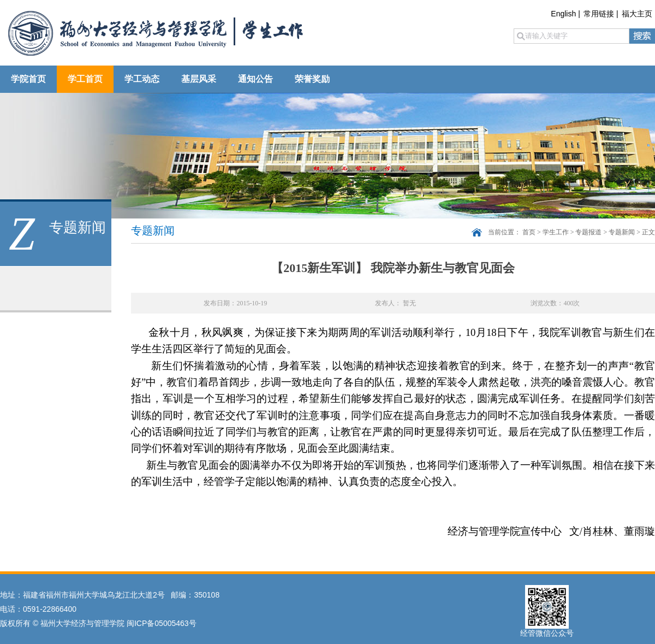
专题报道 (588, 232)
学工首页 (85, 79)
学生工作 (556, 232)
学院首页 (28, 79)
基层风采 (199, 79)
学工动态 (142, 79)
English (563, 14)
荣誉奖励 (312, 79)
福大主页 (637, 14)
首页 (529, 232)
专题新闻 (622, 232)
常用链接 (599, 14)
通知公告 (255, 79)
